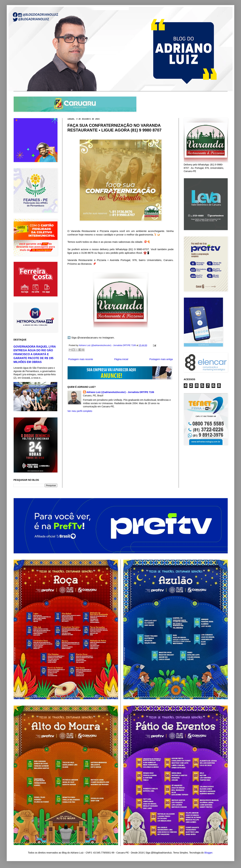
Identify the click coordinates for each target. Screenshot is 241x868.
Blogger (208, 853)
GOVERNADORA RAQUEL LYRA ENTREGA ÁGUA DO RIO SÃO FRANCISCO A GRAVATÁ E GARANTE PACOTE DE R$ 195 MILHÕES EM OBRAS (35, 354)
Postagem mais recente (81, 359)
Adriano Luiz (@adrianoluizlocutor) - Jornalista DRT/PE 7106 (120, 392)
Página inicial (121, 359)
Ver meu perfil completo (80, 411)
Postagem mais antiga (161, 359)
